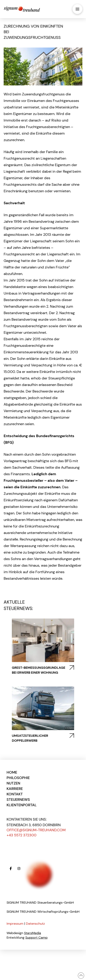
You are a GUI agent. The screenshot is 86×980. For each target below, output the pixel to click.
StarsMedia (33, 933)
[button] (77, 9)
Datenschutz (35, 924)
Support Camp (36, 938)
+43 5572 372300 (21, 835)
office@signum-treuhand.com (36, 830)
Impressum (15, 924)
